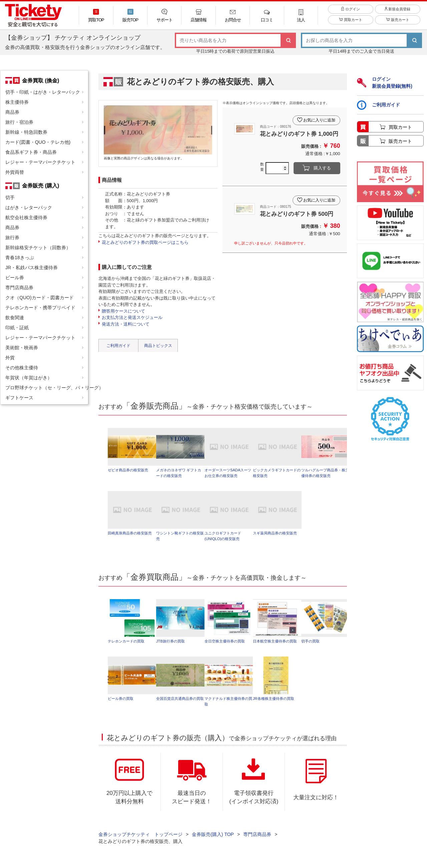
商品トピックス (158, 346)
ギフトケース (19, 398)
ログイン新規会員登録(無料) (385, 83)
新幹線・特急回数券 (26, 132)
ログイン (350, 13)
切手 (10, 197)
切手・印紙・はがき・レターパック (43, 92)
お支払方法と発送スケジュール (132, 317)
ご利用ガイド (118, 346)
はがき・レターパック (29, 207)
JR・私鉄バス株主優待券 (32, 268)
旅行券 (12, 238)
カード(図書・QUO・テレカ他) (38, 142)
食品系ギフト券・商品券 (31, 152)
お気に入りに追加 (318, 118)
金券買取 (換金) (41, 80)
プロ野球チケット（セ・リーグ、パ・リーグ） (47, 388)
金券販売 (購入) (41, 185)
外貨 (10, 358)
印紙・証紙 (17, 328)
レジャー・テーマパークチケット (40, 162)
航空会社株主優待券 (26, 218)
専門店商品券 (19, 288)
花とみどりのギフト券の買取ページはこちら (145, 242)
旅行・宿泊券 (19, 122)
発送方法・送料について (126, 324)
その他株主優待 (22, 368)
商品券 (12, 112)
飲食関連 (15, 318)
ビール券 (15, 278)
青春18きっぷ (20, 258)
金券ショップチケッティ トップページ (140, 838)
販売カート (397, 24)
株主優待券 (17, 102)
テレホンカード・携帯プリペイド (40, 308)
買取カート (350, 24)
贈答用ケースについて (123, 311)
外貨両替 (15, 172)
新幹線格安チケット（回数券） (38, 248)
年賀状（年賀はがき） (29, 378)
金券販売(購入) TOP (213, 838)
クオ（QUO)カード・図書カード (40, 298)
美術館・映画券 (22, 348)
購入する (322, 168)
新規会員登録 (398, 13)
